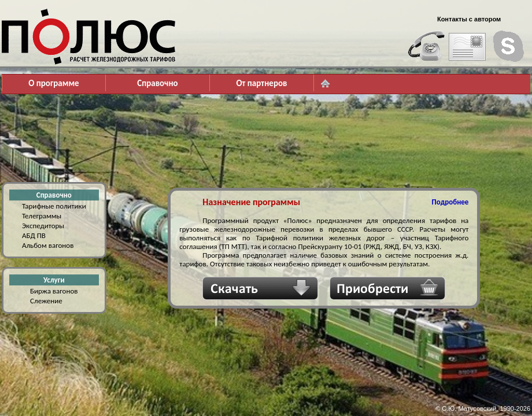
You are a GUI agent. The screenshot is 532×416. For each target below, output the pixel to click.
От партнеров (261, 83)
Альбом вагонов (48, 245)
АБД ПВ (34, 235)
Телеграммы (42, 216)
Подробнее (450, 202)
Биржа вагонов (54, 291)
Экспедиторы (43, 226)
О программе (53, 83)
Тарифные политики (54, 206)
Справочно (157, 83)
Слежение (46, 301)
